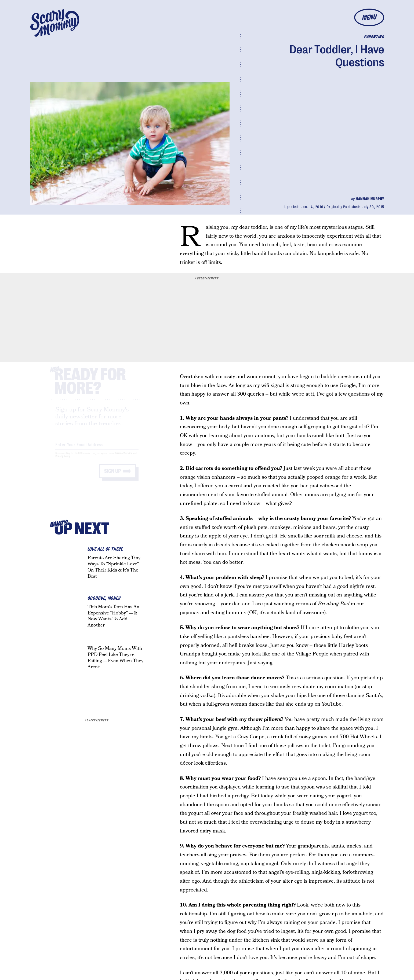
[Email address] (97, 449)
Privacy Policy (63, 461)
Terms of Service (123, 458)
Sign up (112, 476)
